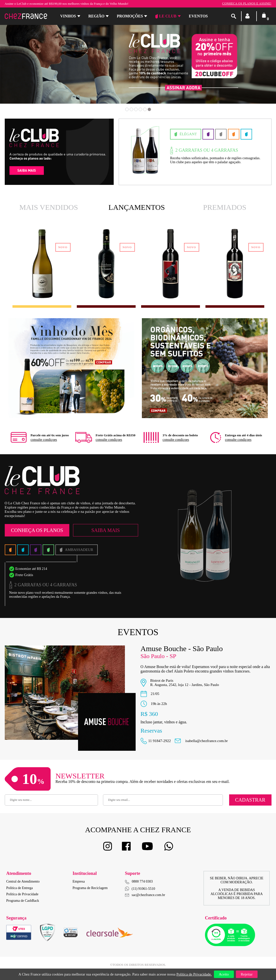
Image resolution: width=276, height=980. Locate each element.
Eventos (198, 16)
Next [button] (249, 68)
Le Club (166, 16)
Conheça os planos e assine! (247, 3)
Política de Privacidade (22, 894)
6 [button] (149, 109)
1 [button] (127, 109)
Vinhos (68, 16)
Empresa (79, 881)
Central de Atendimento (23, 881)
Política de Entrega (20, 888)
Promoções (130, 16)
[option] (187, 152)
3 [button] (136, 109)
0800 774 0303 (142, 881)
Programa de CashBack (23, 901)
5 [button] (145, 109)
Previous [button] (27, 68)
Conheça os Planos (37, 530)
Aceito (224, 974)
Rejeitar (247, 974)
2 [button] (131, 109)
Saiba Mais (105, 530)
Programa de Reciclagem (90, 888)
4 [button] (140, 109)
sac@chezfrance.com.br (145, 895)
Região (96, 16)
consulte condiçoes (44, 440)
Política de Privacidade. (194, 974)
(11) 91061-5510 (140, 889)
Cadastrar (250, 800)
